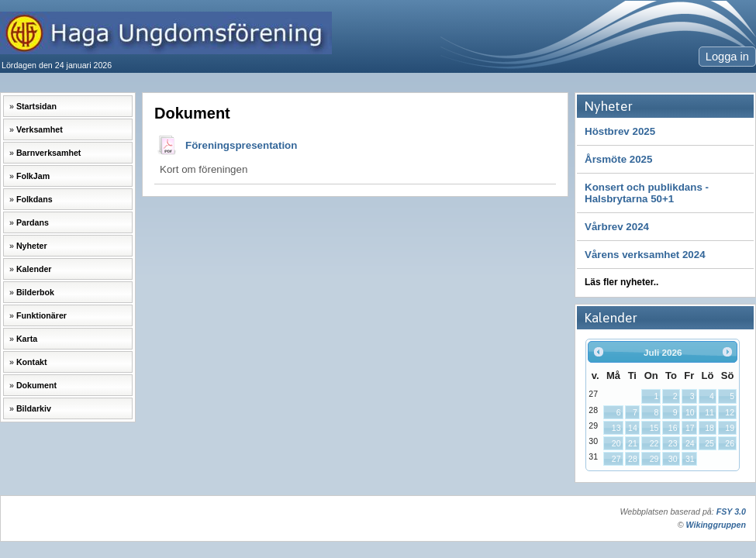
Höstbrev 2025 (620, 131)
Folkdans (35, 199)
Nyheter (32, 246)
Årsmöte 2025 (618, 159)
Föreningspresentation (241, 145)
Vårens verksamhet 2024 (645, 255)
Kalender (34, 269)
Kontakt (32, 362)
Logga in (727, 57)
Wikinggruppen (716, 525)
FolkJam (33, 176)
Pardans (33, 222)
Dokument (36, 385)
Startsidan (36, 106)
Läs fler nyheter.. (621, 282)
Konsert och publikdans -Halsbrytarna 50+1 (647, 193)
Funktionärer (41, 315)
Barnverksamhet (49, 153)
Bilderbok (35, 292)
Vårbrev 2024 (617, 227)
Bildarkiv (34, 408)
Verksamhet (40, 129)
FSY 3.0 (731, 511)
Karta (27, 339)
